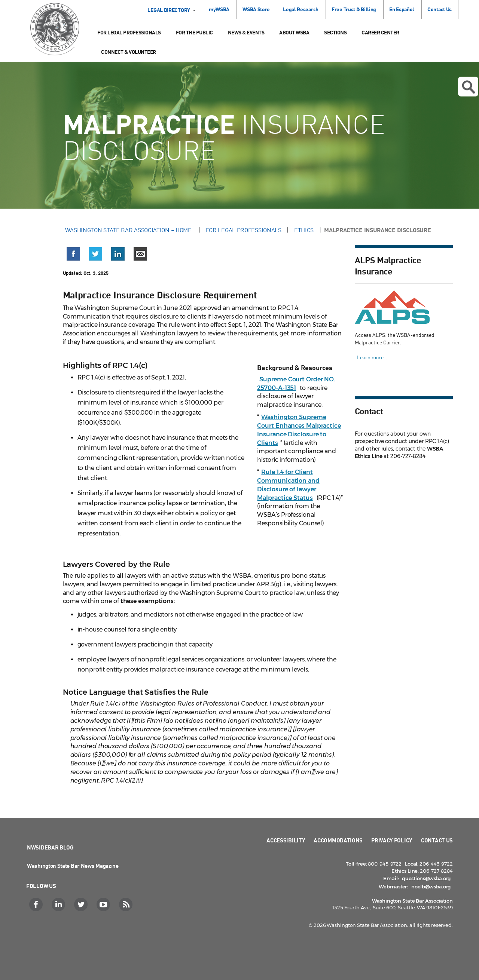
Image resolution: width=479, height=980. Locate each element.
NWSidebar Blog (50, 847)
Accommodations (338, 840)
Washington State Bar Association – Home (129, 230)
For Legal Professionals (129, 32)
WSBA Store (256, 9)
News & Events (246, 32)
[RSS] (127, 904)
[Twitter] (82, 904)
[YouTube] (104, 904)
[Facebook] (37, 904)
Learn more (370, 357)
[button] (73, 255)
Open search (469, 87)
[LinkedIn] (59, 904)
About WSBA (294, 32)
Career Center (380, 32)
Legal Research (301, 9)
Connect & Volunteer (129, 52)
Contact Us (440, 9)
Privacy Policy (392, 840)
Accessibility (286, 840)
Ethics (304, 230)
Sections (335, 32)
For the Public (194, 32)
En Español (402, 9)
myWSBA (219, 9)
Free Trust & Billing (354, 9)
